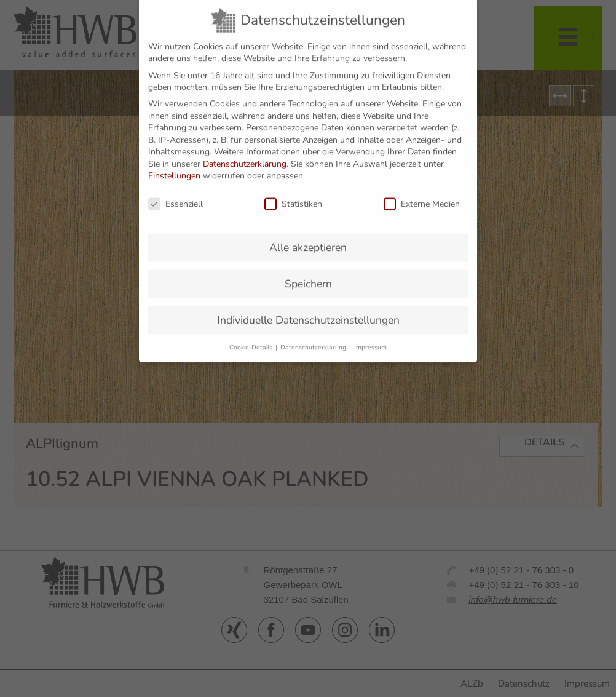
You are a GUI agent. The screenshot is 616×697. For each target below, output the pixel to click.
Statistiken (293, 191)
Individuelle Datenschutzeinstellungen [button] (308, 306)
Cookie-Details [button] (252, 334)
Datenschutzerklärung (245, 150)
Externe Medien (422, 191)
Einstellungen (174, 163)
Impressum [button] (370, 334)
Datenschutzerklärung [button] (314, 334)
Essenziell (176, 191)
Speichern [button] (308, 271)
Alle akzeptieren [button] (308, 234)
